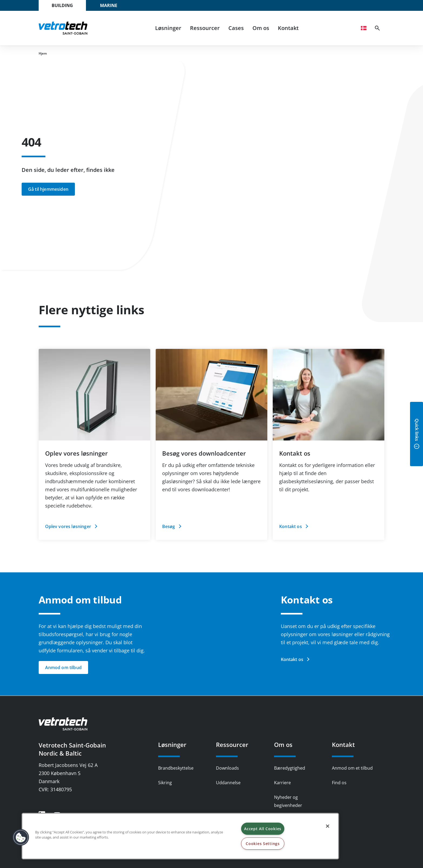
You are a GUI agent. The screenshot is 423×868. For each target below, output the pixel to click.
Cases (236, 28)
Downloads (227, 768)
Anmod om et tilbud (352, 768)
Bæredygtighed (290, 768)
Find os (339, 783)
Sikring (165, 783)
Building (62, 5)
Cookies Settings (263, 844)
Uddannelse (228, 783)
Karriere (282, 783)
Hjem (43, 53)
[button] (21, 837)
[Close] (328, 826)
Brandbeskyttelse (176, 768)
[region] (180, 836)
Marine (109, 5)
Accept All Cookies (263, 829)
